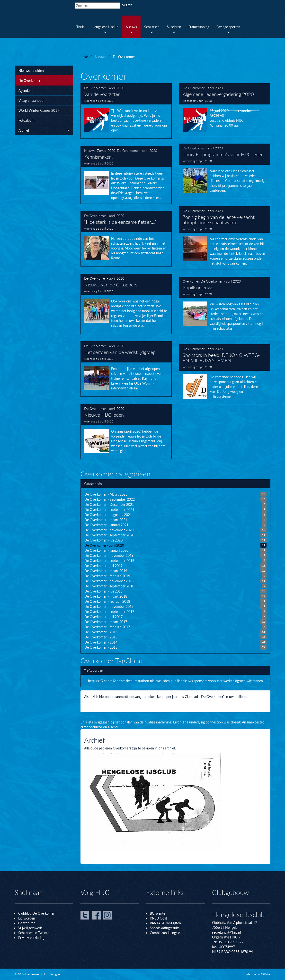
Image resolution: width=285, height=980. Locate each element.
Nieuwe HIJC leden (126, 432)
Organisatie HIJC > (226, 937)
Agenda (24, 90)
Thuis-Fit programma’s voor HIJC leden (225, 171)
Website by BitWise (258, 974)
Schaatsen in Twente (34, 933)
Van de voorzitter (126, 111)
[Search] (98, 6)
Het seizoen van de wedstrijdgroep (126, 369)
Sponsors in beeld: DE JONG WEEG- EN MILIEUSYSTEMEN (225, 375)
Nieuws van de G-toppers (126, 304)
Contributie (27, 923)
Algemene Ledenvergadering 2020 (225, 110)
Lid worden (27, 918)
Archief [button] (44, 130)
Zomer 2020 (106, 150)
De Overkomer (29, 80)
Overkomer (191, 281)
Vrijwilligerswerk (30, 928)
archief (170, 748)
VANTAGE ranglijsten (165, 923)
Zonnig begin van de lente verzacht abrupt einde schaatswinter (225, 238)
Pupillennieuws (225, 307)
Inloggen (56, 974)
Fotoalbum (27, 120)
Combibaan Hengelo (165, 933)
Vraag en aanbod (31, 100)
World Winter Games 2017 (39, 110)
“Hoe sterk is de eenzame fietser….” (126, 239)
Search (127, 5)
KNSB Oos (158, 918)
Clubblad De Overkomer (36, 913)
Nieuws (90, 150)
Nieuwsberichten (31, 70)
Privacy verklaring (31, 937)
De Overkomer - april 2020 (104, 88)
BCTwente (157, 913)
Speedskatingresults (165, 928)
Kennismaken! (126, 175)
